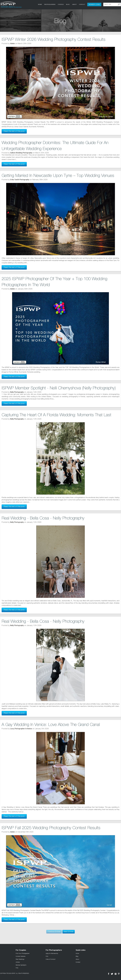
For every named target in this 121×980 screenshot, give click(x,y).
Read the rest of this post (14, 131)
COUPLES (61, 4)
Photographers (50, 4)
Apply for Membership (52, 953)
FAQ (17, 968)
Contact (82, 4)
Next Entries (69, 932)
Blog (68, 4)
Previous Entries (54, 932)
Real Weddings (20, 959)
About (74, 4)
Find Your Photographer (23, 953)
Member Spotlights (21, 965)
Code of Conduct (51, 959)
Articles (18, 962)
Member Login (94, 4)
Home (40, 4)
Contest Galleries (21, 956)
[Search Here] (112, 4)
